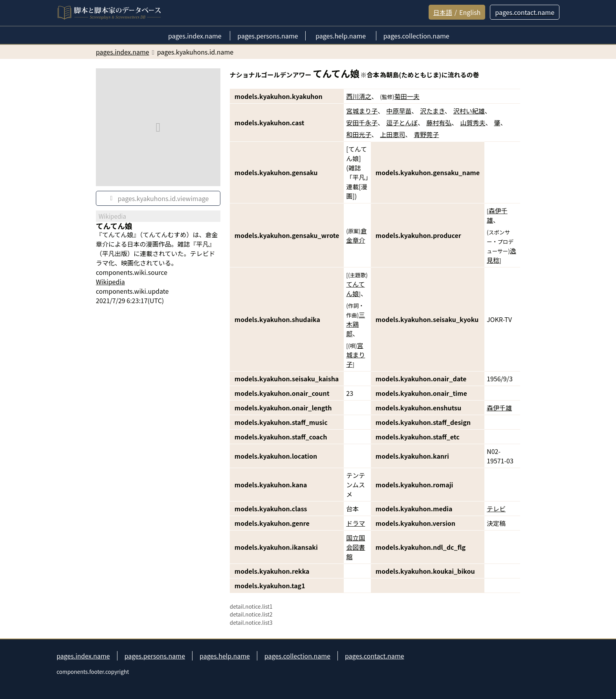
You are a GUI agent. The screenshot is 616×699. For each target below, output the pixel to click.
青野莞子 (426, 134)
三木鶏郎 (356, 324)
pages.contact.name (375, 656)
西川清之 (359, 96)
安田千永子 (362, 123)
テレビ (496, 509)
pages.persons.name (155, 656)
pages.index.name (83, 656)
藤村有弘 (439, 123)
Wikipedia (110, 282)
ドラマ (356, 523)
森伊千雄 (499, 408)
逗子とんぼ (402, 123)
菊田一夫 (407, 96)
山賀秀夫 (473, 123)
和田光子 (359, 134)
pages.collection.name (297, 656)
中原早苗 (399, 111)
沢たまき (432, 111)
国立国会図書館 (356, 547)
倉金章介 (356, 235)
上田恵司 (392, 134)
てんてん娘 (355, 289)
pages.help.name (225, 656)
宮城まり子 (362, 111)
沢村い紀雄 (469, 111)
